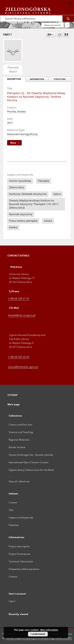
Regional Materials (19, 440)
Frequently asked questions (24, 569)
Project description (19, 546)
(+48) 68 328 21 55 (19, 298)
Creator (13, 502)
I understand (38, 634)
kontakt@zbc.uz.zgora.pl (22, 315)
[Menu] (69, 3)
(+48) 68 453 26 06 (19, 357)
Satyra (57, 194)
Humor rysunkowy (20, 181)
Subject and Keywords (21, 518)
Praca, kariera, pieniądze (23, 221)
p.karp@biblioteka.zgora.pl (23, 367)
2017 (10, 123)
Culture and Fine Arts (21, 425)
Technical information (21, 561)
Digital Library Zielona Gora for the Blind (31, 470)
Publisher (14, 525)
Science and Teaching (21, 432)
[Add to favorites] (59, 35)
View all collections (19, 481)
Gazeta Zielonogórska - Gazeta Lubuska (31, 455)
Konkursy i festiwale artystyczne (28, 194)
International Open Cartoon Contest (29, 462)
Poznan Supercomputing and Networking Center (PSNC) (39, 638)
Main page (14, 404)
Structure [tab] (60, 79)
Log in (12, 601)
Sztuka (48, 221)
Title (11, 510)
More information (49, 630)
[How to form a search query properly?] (67, 25)
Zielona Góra (16, 187)
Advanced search (53, 25)
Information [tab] (37, 79)
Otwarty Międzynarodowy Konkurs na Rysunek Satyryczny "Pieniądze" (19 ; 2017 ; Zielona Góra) (34, 204)
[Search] (68, 18)
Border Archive (17, 447)
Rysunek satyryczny (21, 214)
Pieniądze (44, 181)
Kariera (13, 227)
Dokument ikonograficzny (22, 134)
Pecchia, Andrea (16, 112)
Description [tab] (14, 79)
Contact (13, 577)
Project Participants (20, 554)
